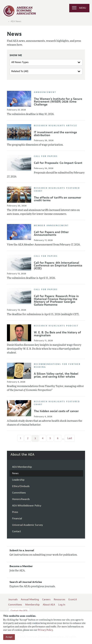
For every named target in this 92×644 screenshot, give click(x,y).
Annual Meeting (30, 599)
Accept (9, 637)
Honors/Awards (21, 499)
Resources (59, 599)
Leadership (18, 480)
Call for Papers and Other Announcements (51, 234)
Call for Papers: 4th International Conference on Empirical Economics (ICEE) (58, 266)
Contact (16, 531)
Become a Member (21, 566)
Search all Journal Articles (26, 582)
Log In (62, 605)
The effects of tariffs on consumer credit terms (58, 199)
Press (15, 512)
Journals (13, 599)
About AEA (49, 605)
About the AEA (22, 454)
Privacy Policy (45, 630)
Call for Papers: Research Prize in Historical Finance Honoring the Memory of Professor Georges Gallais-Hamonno (56, 300)
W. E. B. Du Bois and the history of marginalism (57, 334)
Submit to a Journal (22, 550)
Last (70, 438)
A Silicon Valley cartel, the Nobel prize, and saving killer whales (56, 375)
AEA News (16, 21)
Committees (19, 493)
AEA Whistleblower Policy (27, 506)
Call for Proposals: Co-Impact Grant (58, 163)
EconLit (73, 599)
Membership (32, 605)
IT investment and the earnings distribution (55, 134)
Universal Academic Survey (28, 525)
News (15, 473)
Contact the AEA (19, 611)
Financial (17, 519)
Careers (46, 599)
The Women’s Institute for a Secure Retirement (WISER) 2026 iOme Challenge (58, 102)
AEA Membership (22, 467)
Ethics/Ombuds (21, 486)
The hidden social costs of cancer (56, 411)
